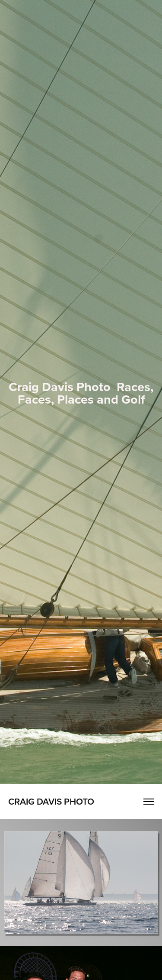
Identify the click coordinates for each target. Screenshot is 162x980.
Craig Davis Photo (51, 801)
